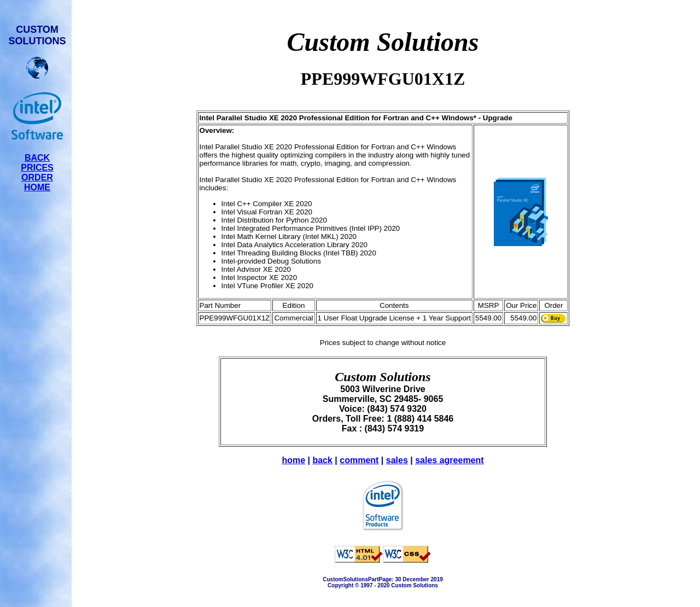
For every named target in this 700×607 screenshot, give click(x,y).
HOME (37, 187)
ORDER (37, 177)
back (322, 460)
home (293, 460)
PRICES (37, 168)
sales (397, 460)
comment (359, 460)
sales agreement (449, 460)
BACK (37, 158)
